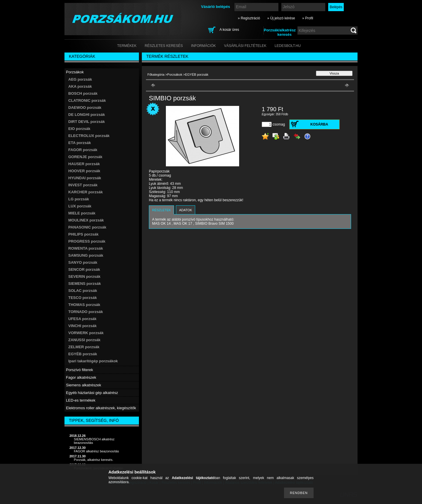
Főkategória (156, 75)
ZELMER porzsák (84, 347)
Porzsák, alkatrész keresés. (94, 460)
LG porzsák (79, 199)
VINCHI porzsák (82, 326)
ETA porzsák (80, 143)
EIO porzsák (79, 129)
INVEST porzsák (83, 185)
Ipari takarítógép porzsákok (93, 361)
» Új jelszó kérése (281, 18)
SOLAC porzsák (83, 291)
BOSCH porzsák (83, 93)
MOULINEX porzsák (86, 220)
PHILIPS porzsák (83, 234)
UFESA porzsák (82, 319)
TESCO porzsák (83, 298)
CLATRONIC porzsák (87, 100)
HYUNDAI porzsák (85, 178)
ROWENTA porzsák (86, 248)
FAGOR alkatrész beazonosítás (96, 451)
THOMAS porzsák (84, 305)
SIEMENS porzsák (85, 284)
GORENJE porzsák (85, 157)
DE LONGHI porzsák (87, 115)
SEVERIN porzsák (84, 276)
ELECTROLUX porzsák (89, 136)
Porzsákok (175, 75)
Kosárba (319, 124)
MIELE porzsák (82, 213)
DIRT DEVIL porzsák (87, 122)
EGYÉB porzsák (83, 354)
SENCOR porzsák (84, 269)
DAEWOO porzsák (85, 108)
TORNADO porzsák (86, 312)
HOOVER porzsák (84, 171)
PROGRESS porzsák (87, 241)
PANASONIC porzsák (87, 227)
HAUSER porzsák (84, 164)
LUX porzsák (80, 206)
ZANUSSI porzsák (84, 340)
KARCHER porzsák (86, 192)
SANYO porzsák (83, 262)
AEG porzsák (80, 79)
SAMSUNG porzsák (86, 255)
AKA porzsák (80, 86)
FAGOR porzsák (83, 150)
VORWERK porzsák (86, 333)
